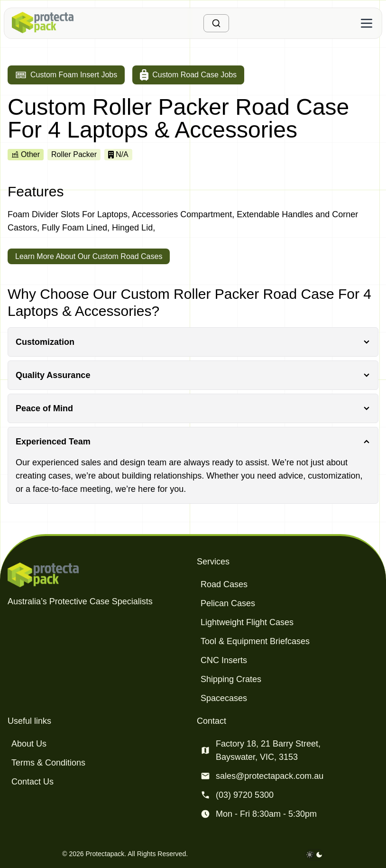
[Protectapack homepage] (98, 575)
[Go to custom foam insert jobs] (66, 75)
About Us (29, 744)
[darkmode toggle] (314, 855)
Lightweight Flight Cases (247, 622)
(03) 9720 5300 (245, 795)
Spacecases (224, 698)
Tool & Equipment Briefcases (255, 641)
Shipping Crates (231, 679)
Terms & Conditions (48, 763)
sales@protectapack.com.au (270, 776)
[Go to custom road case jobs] (188, 75)
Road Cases (224, 584)
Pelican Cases (228, 603)
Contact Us (32, 782)
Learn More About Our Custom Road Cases (89, 256)
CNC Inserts (224, 660)
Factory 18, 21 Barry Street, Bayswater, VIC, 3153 (268, 750)
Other (26, 154)
